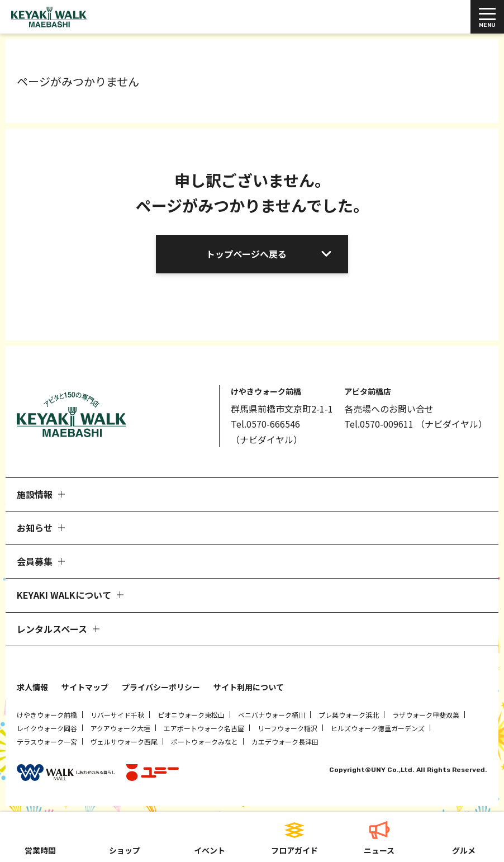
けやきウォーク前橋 (47, 715)
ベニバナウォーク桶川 (272, 715)
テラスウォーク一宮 (47, 742)
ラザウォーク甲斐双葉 (426, 715)
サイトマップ (85, 687)
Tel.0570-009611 (379, 424)
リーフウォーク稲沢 (287, 728)
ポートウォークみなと (205, 742)
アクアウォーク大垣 (120, 728)
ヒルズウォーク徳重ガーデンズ (378, 728)
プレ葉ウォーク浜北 (349, 715)
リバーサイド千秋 (117, 715)
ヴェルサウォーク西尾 (124, 742)
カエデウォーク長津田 (285, 742)
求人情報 (32, 687)
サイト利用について (249, 687)
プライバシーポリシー (161, 687)
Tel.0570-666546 (265, 424)
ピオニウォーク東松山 (191, 715)
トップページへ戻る (246, 254)
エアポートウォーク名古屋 (204, 728)
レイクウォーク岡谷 (47, 728)
